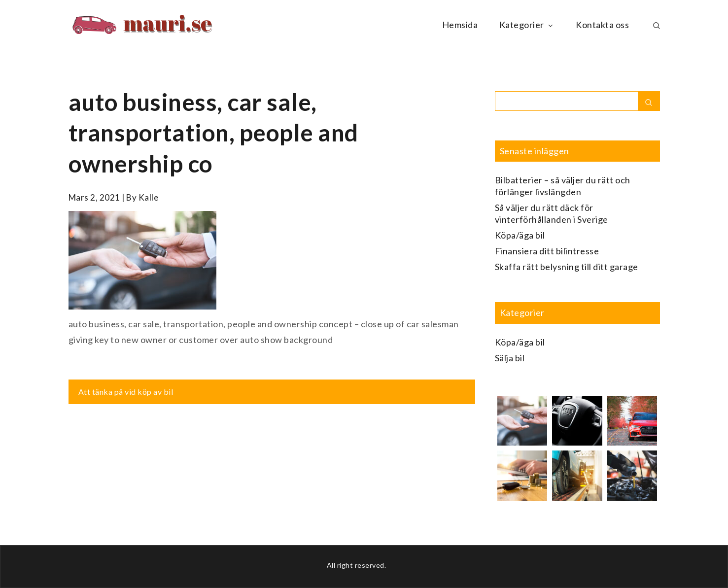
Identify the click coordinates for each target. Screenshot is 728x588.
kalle (149, 197)
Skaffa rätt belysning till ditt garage (567, 267)
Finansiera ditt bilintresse (547, 251)
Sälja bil (510, 358)
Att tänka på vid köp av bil (126, 392)
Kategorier (527, 25)
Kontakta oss (602, 25)
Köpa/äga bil (520, 235)
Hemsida (460, 25)
